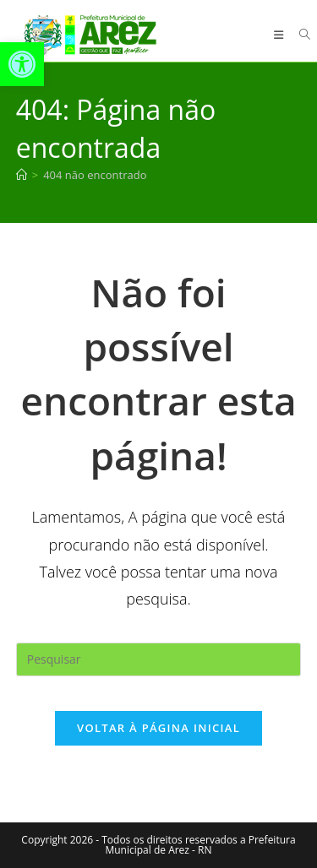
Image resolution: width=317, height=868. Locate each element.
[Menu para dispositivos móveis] (281, 35)
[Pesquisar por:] (299, 35)
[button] (22, 64)
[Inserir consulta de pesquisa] (159, 659)
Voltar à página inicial (158, 728)
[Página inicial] (22, 175)
